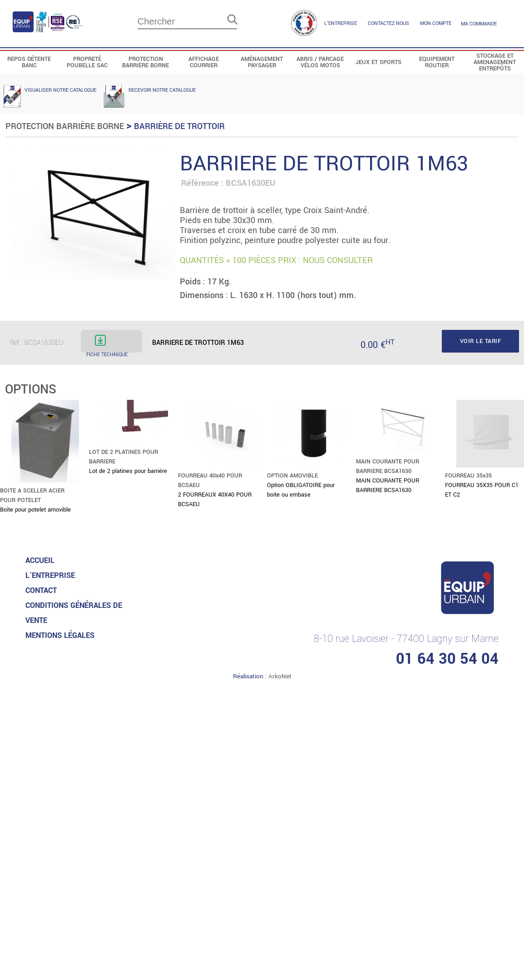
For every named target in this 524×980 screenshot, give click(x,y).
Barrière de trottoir (179, 126)
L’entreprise (341, 23)
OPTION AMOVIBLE (292, 476)
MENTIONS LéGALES (60, 635)
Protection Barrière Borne (65, 126)
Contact (41, 590)
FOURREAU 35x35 (468, 476)
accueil (40, 560)
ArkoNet (280, 676)
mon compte (436, 23)
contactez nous (388, 23)
